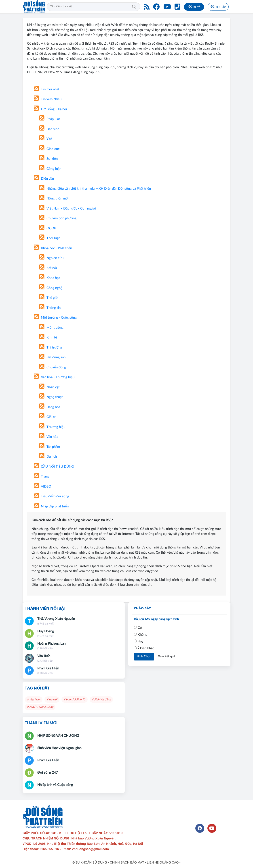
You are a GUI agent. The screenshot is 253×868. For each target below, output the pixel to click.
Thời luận (50, 238)
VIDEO (42, 487)
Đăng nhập (218, 7)
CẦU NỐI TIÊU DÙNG (54, 467)
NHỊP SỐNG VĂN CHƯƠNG (58, 736)
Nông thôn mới (54, 198)
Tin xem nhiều (48, 99)
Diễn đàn (44, 179)
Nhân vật (49, 387)
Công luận (50, 169)
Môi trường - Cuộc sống (55, 318)
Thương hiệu (52, 427)
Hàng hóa (50, 407)
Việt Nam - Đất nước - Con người (68, 209)
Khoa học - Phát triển (53, 248)
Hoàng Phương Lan (51, 644)
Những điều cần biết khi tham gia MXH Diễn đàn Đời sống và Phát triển (95, 189)
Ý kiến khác (144, 648)
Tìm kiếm (134, 7)
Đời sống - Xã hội (50, 109)
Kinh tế (48, 337)
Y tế (46, 139)
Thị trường (51, 348)
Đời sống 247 (48, 773)
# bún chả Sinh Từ (75, 700)
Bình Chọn (144, 656)
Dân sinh (49, 129)
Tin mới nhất (46, 89)
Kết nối (48, 268)
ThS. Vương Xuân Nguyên (56, 619)
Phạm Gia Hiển (48, 668)
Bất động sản (52, 357)
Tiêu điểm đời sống (51, 496)
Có (138, 628)
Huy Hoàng (46, 631)
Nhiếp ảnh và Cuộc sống (55, 785)
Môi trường (51, 328)
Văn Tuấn (44, 656)
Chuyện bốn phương (58, 218)
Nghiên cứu (51, 258)
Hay (139, 641)
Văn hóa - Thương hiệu (54, 377)
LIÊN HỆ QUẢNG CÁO (163, 862)
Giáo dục (49, 149)
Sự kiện (48, 159)
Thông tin (50, 308)
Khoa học (50, 278)
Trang (41, 477)
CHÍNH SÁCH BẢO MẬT (127, 862)
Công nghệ (51, 288)
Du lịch (48, 457)
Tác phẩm (50, 447)
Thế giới (49, 298)
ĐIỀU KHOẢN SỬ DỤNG (90, 862)
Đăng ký (194, 7)
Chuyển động (53, 367)
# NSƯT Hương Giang (40, 707)
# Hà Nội (52, 700)
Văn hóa (49, 437)
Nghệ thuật (51, 397)
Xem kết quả (167, 656)
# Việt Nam (34, 700)
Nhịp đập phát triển (51, 506)
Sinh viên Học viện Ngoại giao (59, 748)
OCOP (48, 228)
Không (141, 635)
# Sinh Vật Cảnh (101, 700)
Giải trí (48, 417)
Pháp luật (50, 119)
